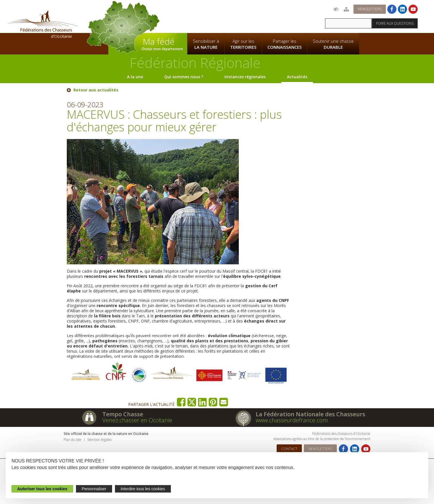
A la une (135, 77)
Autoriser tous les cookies (42, 489)
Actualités (297, 77)
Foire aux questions (395, 23)
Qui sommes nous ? (184, 77)
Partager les (285, 44)
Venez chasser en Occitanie (137, 420)
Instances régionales (245, 77)
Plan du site (73, 440)
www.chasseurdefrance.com (292, 420)
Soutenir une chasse (333, 44)
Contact (289, 449)
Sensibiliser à (206, 44)
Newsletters (370, 9)
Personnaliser (94, 489)
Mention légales (99, 440)
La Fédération (206, 16)
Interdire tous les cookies (143, 489)
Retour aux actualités (96, 90)
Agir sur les (243, 44)
